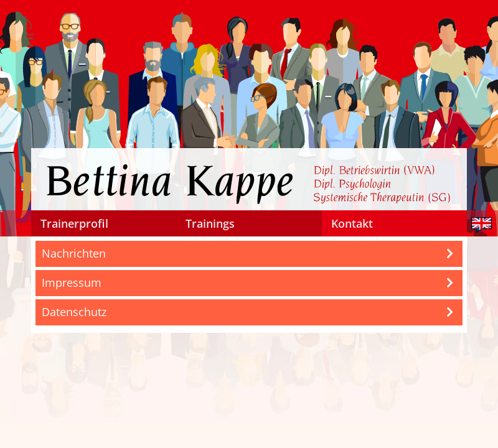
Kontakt (352, 223)
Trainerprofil (74, 223)
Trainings (210, 223)
